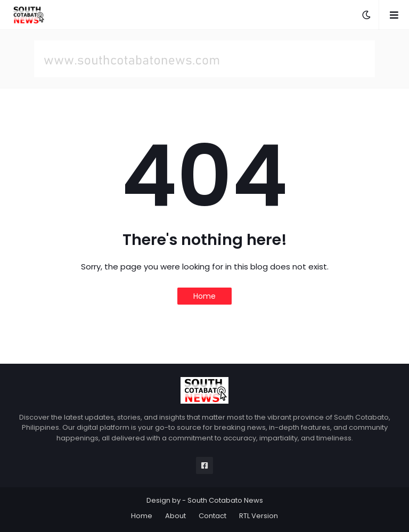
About (175, 516)
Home (204, 296)
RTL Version (259, 516)
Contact (212, 516)
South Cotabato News (225, 500)
